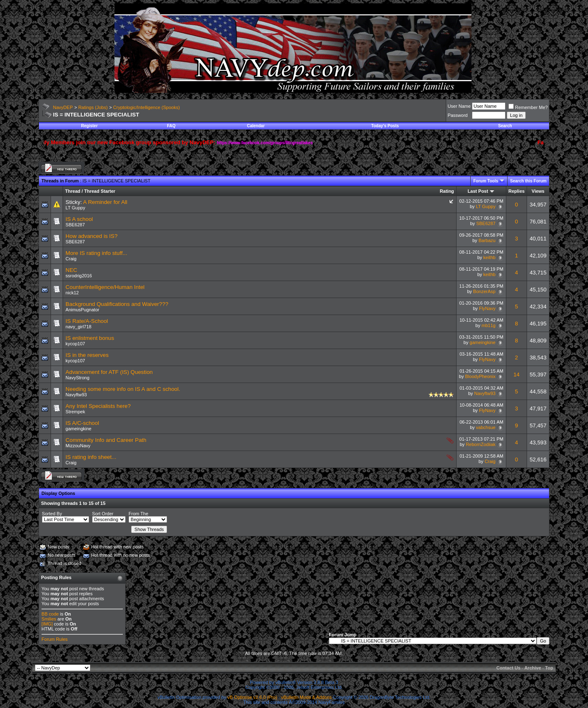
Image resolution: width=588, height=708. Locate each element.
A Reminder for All (105, 202)
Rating (447, 191)
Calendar (256, 126)
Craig (71, 259)
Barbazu (487, 240)
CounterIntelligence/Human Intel (105, 287)
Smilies (49, 619)
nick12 (72, 293)
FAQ (171, 126)
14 (516, 375)
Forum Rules (55, 639)
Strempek (75, 412)
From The (138, 514)
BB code (50, 614)
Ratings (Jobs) (93, 107)
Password (457, 115)
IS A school (79, 219)
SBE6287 (75, 225)
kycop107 (75, 344)
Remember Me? (528, 107)
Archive (532, 668)
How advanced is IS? (91, 236)
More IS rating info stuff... (96, 253)
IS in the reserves (87, 355)
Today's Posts (385, 126)
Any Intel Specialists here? (98, 406)
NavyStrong (77, 378)
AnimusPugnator (82, 310)
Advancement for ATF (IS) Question (109, 372)
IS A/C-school (82, 423)
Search (505, 126)
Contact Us (508, 668)
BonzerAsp (484, 291)
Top (549, 668)
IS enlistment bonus (90, 338)
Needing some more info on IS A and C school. (123, 389)
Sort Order (103, 514)
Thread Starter (100, 191)
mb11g (488, 325)
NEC (71, 270)
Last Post (478, 191)
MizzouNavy (78, 446)
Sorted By (52, 514)
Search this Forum (528, 181)
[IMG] (47, 624)
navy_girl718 (78, 327)
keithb (490, 257)
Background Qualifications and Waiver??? (117, 304)
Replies (516, 191)
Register (90, 126)
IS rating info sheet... (91, 457)
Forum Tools (486, 181)
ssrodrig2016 (79, 276)
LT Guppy (75, 208)
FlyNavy (487, 308)
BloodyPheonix (480, 376)
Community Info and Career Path (106, 440)
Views (538, 191)
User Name (459, 106)
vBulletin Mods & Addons (306, 697)
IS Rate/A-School (87, 321)
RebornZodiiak (481, 444)
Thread (73, 191)
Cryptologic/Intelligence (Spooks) (147, 107)
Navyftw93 (76, 395)
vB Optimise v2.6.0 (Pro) (253, 697)
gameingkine (483, 342)
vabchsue (486, 427)
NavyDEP (63, 107)
